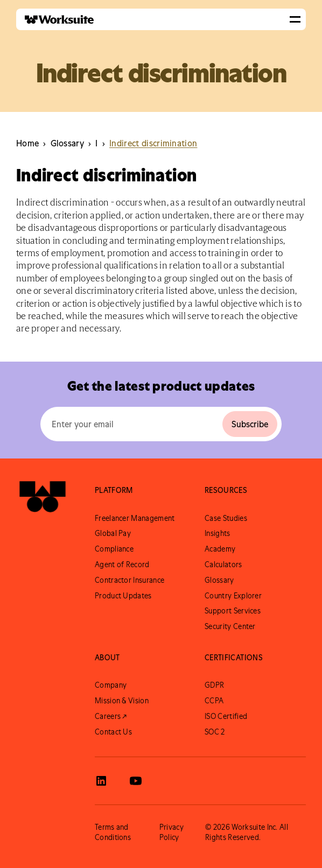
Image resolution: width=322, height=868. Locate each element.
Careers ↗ (111, 716)
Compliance (114, 549)
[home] (55, 20)
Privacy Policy (171, 832)
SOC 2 (215, 732)
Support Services (233, 611)
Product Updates (123, 596)
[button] (295, 19)
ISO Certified (226, 716)
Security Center (230, 626)
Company (111, 685)
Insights (218, 533)
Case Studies (226, 518)
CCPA (214, 701)
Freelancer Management (135, 518)
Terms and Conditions (113, 832)
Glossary (219, 580)
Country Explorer (233, 596)
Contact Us (113, 732)
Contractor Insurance (129, 580)
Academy (220, 549)
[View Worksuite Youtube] (136, 781)
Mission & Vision (122, 701)
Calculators (223, 564)
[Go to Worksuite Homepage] (43, 500)
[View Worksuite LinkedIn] (101, 781)
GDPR (214, 685)
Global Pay (113, 533)
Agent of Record (122, 564)
